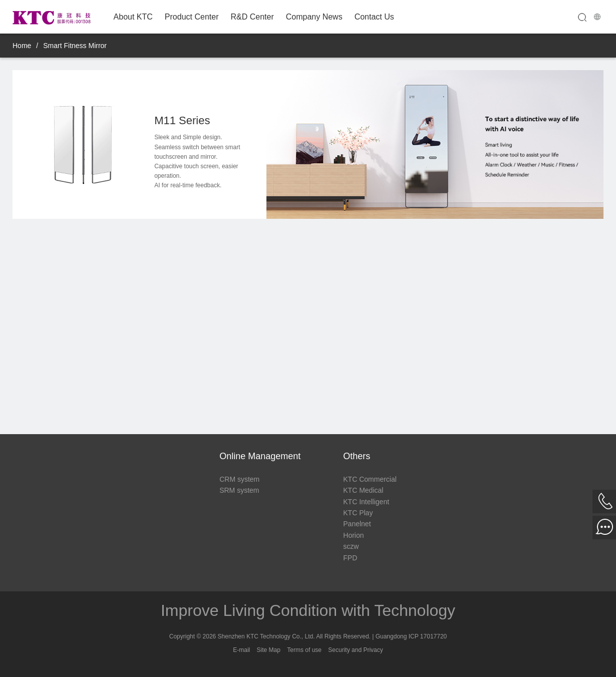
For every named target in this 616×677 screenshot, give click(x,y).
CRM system (239, 479)
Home (22, 46)
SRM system (239, 490)
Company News (314, 17)
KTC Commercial (370, 479)
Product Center (192, 17)
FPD (350, 558)
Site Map (269, 650)
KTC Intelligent (366, 502)
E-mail (241, 650)
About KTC (133, 17)
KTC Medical (363, 490)
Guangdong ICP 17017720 (411, 636)
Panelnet (357, 524)
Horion (353, 535)
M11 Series (182, 120)
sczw (351, 546)
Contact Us (374, 17)
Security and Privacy (355, 650)
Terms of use (304, 650)
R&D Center (252, 17)
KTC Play (358, 513)
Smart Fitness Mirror (75, 46)
